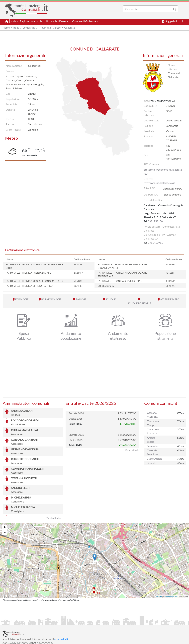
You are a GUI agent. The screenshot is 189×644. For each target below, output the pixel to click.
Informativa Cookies (68, 622)
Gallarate (70, 27)
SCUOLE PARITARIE (139, 303)
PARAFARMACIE (51, 299)
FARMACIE (22, 299)
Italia (16, 27)
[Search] (148, 9)
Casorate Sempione (153, 452)
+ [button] (5, 503)
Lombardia (29, 27)
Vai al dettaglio (53, 493)
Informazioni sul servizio (16, 622)
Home (6, 27)
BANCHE (81, 299)
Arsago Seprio (151, 440)
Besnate (152, 463)
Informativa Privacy (43, 622)
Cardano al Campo (153, 423)
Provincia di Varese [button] (57, 21)
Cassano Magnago (152, 415)
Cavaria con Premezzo (154, 431)
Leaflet (159, 572)
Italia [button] (13, 21)
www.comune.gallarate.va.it (159, 183)
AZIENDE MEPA (170, 299)
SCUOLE (111, 299)
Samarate (152, 446)
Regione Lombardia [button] (31, 21)
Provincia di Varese (50, 27)
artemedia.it (61, 614)
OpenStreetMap (172, 572)
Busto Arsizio (155, 459)
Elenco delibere (172, 194)
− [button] (5, 508)
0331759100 (155, 221)
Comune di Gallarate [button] (84, 21)
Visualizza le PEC (172, 188)
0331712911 (155, 242)
